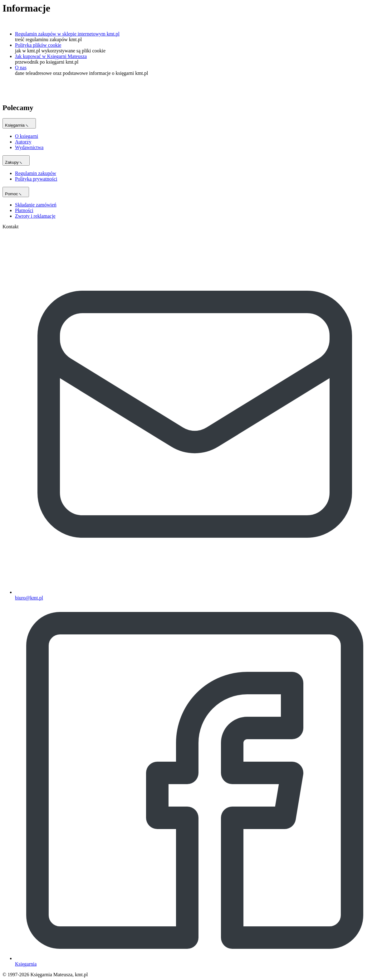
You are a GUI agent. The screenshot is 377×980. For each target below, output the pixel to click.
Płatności (24, 210)
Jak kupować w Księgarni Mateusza (51, 56)
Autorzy (23, 142)
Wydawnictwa (29, 147)
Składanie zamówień (36, 205)
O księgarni (27, 136)
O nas (21, 68)
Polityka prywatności (36, 179)
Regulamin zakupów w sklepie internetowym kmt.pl (67, 34)
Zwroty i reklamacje (35, 216)
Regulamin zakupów (36, 173)
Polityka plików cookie (38, 45)
